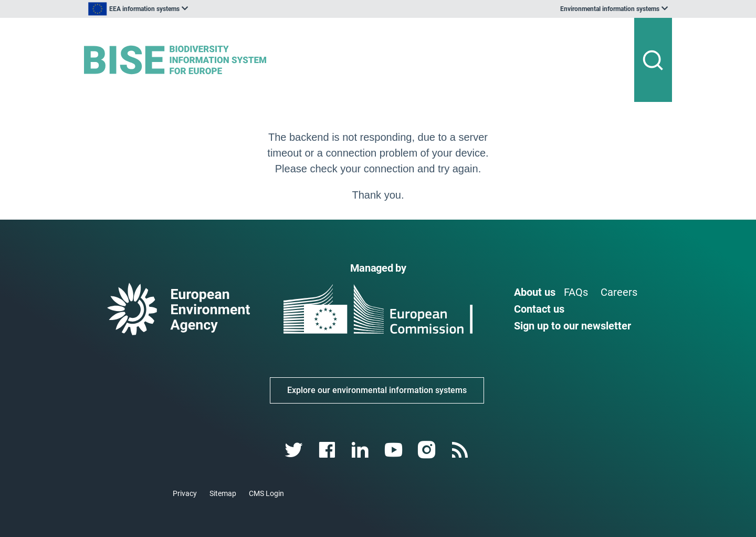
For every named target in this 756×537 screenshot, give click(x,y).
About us (535, 292)
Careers (619, 292)
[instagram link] (428, 450)
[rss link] (461, 450)
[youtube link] (395, 450)
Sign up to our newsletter (573, 326)
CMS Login (266, 493)
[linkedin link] (361, 450)
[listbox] (190, 9)
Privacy (185, 493)
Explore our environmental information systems (377, 390)
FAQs (576, 292)
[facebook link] (328, 450)
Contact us (539, 309)
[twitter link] (295, 450)
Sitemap (223, 493)
